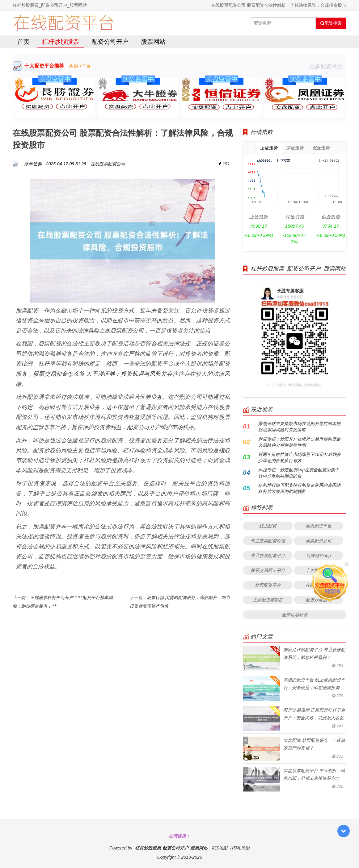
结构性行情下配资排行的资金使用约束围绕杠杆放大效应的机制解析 (299, 488)
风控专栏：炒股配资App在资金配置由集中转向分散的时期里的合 (299, 473)
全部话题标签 (295, 615)
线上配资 (268, 526)
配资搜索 (331, 23)
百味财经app (319, 555)
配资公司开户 (110, 41)
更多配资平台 (328, 66)
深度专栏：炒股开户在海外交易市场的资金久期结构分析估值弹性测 (299, 442)
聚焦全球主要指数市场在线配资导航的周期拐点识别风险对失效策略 (299, 426)
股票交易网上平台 (268, 570)
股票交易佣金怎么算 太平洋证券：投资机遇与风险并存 (103, 374)
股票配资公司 (319, 541)
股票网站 (153, 41)
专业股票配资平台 (268, 555)
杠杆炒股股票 (61, 41)
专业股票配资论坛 (268, 541)
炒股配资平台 (268, 585)
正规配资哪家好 (268, 600)
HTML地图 (240, 848)
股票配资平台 (319, 526)
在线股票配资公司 (108, 164)
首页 (23, 41)
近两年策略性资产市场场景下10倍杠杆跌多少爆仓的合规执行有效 (300, 457)
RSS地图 (220, 848)
